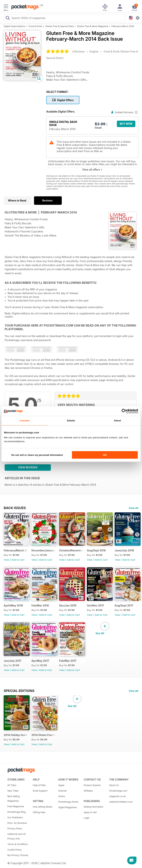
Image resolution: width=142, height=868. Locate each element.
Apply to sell (90, 812)
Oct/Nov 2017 (95, 605)
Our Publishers (15, 817)
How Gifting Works (43, 807)
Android (62, 791)
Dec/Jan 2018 (68, 605)
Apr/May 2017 (40, 661)
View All (133, 508)
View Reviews (28, 467)
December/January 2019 (44, 550)
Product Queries (92, 785)
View (6, 560)
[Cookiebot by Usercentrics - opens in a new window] (122, 411)
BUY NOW (126, 124)
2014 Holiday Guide (16, 735)
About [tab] (117, 421)
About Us (114, 785)
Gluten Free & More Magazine (93, 26)
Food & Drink (35, 26)
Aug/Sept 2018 (96, 550)
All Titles (12, 785)
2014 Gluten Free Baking (44, 735)
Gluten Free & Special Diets (59, 26)
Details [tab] (71, 421)
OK (105, 455)
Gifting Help (39, 812)
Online (62, 796)
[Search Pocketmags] (8, 18)
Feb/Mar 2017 (68, 661)
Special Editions (19, 691)
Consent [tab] (25, 421)
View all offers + (92, 170)
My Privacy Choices (18, 855)
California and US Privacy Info (17, 836)
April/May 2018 (13, 605)
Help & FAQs (39, 785)
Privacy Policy (15, 828)
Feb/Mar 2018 (40, 605)
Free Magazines (16, 806)
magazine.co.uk (117, 796)
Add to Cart (18, 560)
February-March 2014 (123, 26)
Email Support (40, 791)
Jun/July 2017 (12, 661)
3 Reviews (78, 51)
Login (87, 818)
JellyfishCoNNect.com (121, 802)
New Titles (13, 791)
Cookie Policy (15, 850)
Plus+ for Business (17, 823)
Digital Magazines (67, 807)
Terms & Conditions (18, 844)
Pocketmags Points (68, 802)
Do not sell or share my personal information (37, 455)
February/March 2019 (16, 550)
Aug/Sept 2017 (124, 605)
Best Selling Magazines (13, 799)
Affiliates (88, 791)
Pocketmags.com (118, 791)
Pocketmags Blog (17, 812)
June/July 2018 (124, 550)
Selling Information (94, 807)
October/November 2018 (71, 550)
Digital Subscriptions (15, 26)
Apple (61, 785)
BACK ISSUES (15, 508)
